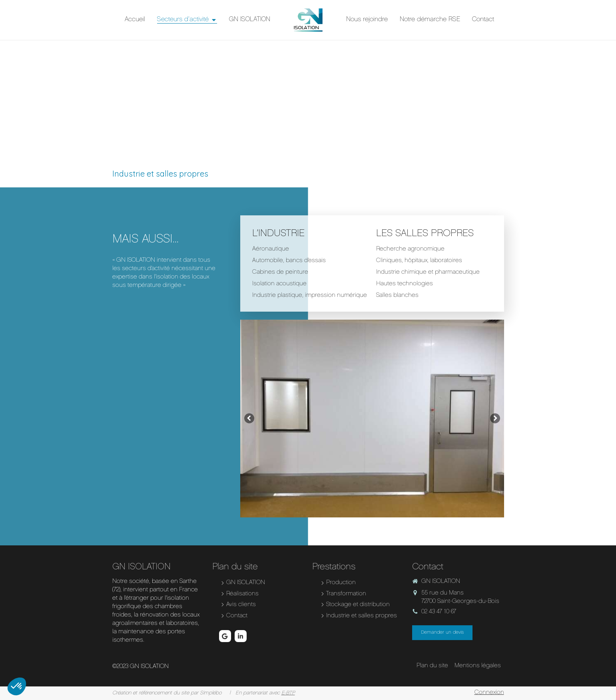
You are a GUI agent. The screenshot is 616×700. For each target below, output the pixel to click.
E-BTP (288, 693)
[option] (372, 419)
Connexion (489, 693)
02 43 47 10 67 (439, 612)
